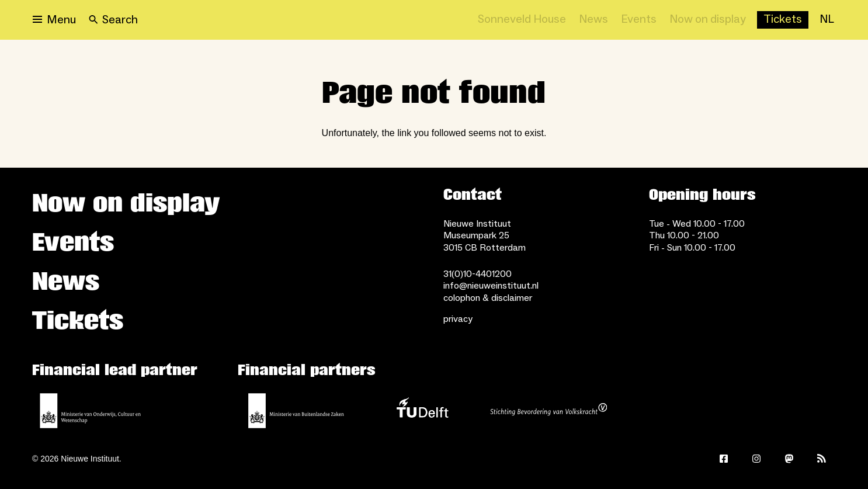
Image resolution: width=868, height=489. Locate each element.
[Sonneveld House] (522, 20)
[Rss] (822, 459)
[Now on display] (708, 20)
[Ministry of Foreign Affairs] (296, 411)
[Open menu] (54, 20)
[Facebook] (724, 459)
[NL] (827, 20)
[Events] (639, 20)
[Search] (113, 20)
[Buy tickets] (783, 20)
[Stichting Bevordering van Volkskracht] (548, 411)
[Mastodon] (789, 459)
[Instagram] (756, 459)
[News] (593, 20)
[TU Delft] (422, 411)
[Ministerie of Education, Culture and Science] (91, 411)
